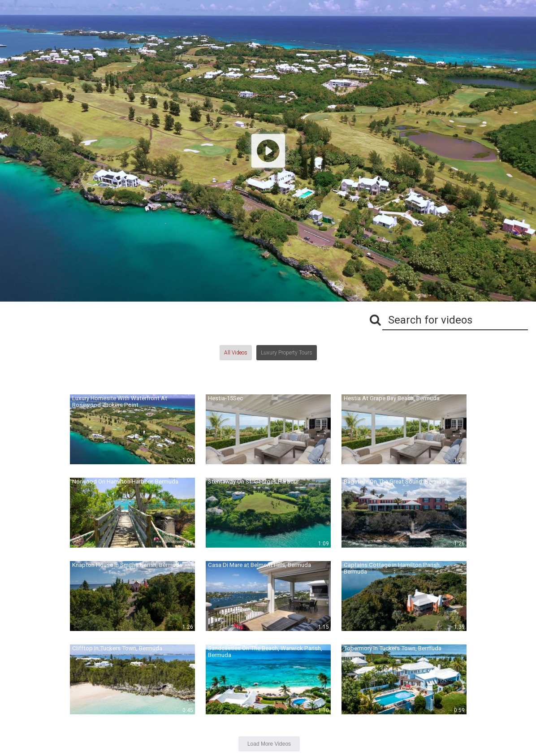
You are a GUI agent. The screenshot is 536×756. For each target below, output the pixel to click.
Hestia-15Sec (225, 398)
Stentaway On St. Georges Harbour (253, 482)
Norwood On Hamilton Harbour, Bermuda (125, 482)
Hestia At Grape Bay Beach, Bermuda (392, 398)
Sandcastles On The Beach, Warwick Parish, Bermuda (265, 652)
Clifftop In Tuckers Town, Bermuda (117, 648)
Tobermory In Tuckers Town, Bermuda (393, 648)
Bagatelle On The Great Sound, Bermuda (396, 482)
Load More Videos (269, 744)
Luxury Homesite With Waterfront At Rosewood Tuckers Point (120, 402)
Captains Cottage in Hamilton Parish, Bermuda (392, 568)
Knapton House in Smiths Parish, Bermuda (127, 565)
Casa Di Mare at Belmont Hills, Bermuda (259, 565)
